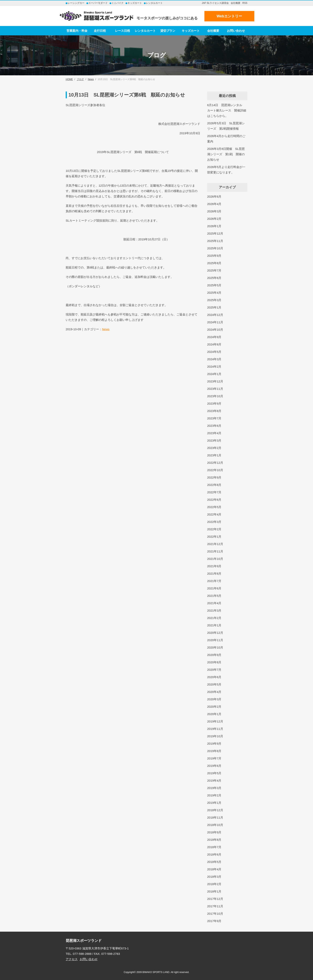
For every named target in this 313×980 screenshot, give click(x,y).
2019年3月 (214, 788)
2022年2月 (214, 529)
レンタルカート (145, 31)
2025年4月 (214, 293)
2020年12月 (215, 633)
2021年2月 (214, 618)
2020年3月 (214, 699)
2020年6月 (214, 677)
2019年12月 (215, 721)
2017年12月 (215, 899)
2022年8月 (214, 485)
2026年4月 (214, 204)
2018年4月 (214, 869)
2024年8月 (214, 344)
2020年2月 (214, 707)
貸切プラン (168, 31)
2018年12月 (215, 810)
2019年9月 (214, 744)
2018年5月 (214, 862)
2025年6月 (214, 278)
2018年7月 (214, 847)
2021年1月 (214, 625)
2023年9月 (214, 403)
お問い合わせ (236, 31)
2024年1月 (214, 374)
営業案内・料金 (77, 31)
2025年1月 (214, 307)
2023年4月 (214, 433)
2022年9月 (214, 477)
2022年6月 (214, 500)
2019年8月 (214, 751)
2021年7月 (214, 581)
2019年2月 (214, 795)
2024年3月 (214, 359)
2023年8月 (214, 411)
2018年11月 (215, 817)
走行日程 (100, 31)
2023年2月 (214, 448)
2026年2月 (214, 219)
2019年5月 (214, 773)
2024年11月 (215, 322)
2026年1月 (214, 226)
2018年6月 (214, 854)
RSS (245, 3)
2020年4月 (214, 692)
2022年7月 (214, 492)
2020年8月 (214, 662)
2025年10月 (215, 248)
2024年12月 (215, 315)
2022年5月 (214, 507)
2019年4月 (214, 781)
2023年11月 (215, 389)
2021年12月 (215, 544)
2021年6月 (214, 588)
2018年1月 (214, 891)
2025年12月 (215, 233)
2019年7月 (214, 758)
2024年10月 (215, 330)
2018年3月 (214, 877)
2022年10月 (215, 470)
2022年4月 (214, 514)
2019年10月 (215, 736)
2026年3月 (214, 211)
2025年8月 (214, 263)
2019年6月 (214, 766)
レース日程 (122, 31)
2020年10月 (215, 647)
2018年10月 (215, 825)
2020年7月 (214, 670)
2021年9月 (214, 566)
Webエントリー (229, 16)
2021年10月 (215, 559)
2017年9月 (214, 921)
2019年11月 (215, 729)
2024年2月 (214, 367)
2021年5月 (214, 596)
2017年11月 (215, 906)
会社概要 (236, 3)
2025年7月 (214, 270)
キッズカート (191, 31)
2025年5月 (214, 285)
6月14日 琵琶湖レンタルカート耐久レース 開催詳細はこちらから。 (227, 110)
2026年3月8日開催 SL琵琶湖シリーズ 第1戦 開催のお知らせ (226, 154)
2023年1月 (214, 455)
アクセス (72, 959)
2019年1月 (214, 803)
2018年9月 (214, 832)
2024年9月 (214, 337)
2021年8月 (214, 574)
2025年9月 (214, 256)
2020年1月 (214, 714)
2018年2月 (214, 884)
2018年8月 (214, 840)
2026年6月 (214, 196)
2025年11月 (215, 241)
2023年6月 (214, 426)
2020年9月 (214, 655)
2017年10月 (215, 914)
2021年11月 (215, 551)
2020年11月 (215, 640)
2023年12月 (215, 381)
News (106, 329)
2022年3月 (214, 522)
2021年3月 (214, 610)
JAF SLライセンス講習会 (215, 3)
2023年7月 (214, 418)
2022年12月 (215, 463)
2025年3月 (214, 300)
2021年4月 (214, 603)
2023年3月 (214, 440)
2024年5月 (214, 352)
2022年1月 (214, 537)
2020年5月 (214, 684)
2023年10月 (215, 396)
